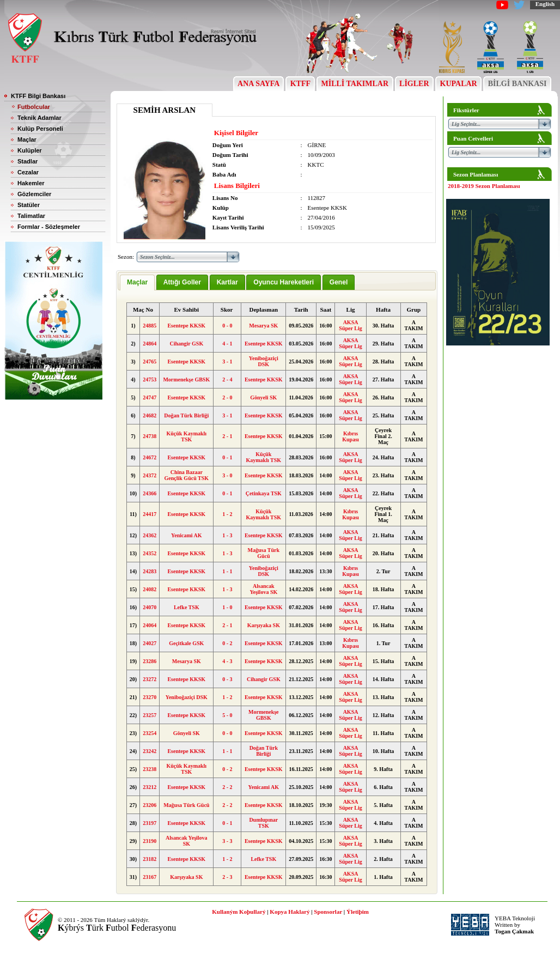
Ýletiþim (358, 912)
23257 (150, 715)
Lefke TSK (187, 607)
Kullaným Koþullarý (239, 912)
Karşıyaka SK (264, 625)
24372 (150, 475)
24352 (150, 553)
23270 (150, 697)
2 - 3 (227, 877)
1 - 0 (227, 607)
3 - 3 (227, 841)
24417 (150, 514)
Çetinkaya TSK (264, 493)
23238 (150, 769)
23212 (150, 787)
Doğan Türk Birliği (186, 415)
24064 (150, 625)
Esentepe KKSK (186, 326)
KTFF (300, 84)
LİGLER (414, 84)
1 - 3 (227, 535)
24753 (150, 380)
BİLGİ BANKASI (517, 84)
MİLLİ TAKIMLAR (355, 84)
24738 (150, 436)
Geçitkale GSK (186, 643)
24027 (150, 643)
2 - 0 (227, 397)
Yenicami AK (186, 535)
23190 (150, 841)
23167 (150, 877)
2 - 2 (227, 787)
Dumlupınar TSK (263, 823)
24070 (150, 607)
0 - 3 (227, 679)
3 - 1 (227, 362)
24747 (150, 397)
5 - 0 (227, 715)
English (545, 4)
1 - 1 (227, 571)
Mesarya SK (263, 326)
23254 (150, 733)
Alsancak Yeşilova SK (263, 589)
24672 (150, 457)
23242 (150, 751)
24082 (150, 589)
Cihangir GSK (186, 344)
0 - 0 (227, 326)
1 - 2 (227, 514)
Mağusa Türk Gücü (264, 553)
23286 (150, 661)
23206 (150, 805)
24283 (150, 571)
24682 (150, 415)
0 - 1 (227, 457)
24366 (150, 493)
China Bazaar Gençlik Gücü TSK (187, 475)
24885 (150, 326)
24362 (150, 535)
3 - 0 (227, 475)
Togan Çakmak (514, 931)
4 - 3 (227, 661)
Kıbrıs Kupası (351, 436)
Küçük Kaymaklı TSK (186, 436)
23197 (150, 823)
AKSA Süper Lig (350, 325)
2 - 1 (227, 436)
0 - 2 (227, 643)
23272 (150, 679)
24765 (150, 362)
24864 (150, 344)
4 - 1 (227, 344)
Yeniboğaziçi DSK (264, 361)
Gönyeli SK (263, 397)
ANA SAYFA (258, 84)
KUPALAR (458, 84)
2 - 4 (227, 380)
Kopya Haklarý (290, 912)
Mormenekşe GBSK (186, 380)
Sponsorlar (328, 912)
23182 (150, 859)
